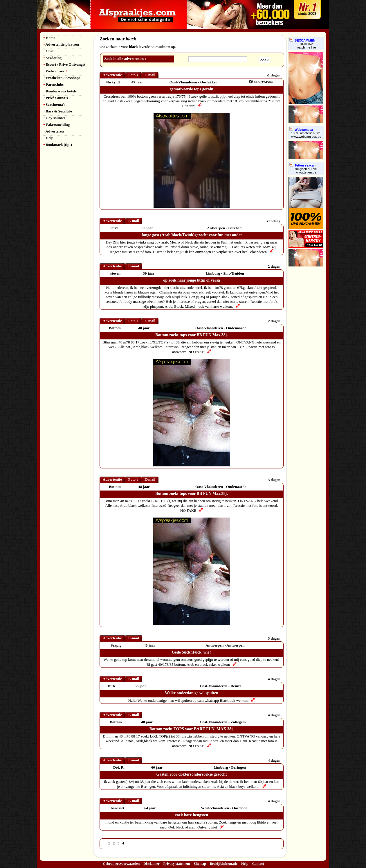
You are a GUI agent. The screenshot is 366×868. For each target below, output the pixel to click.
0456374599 (263, 82)
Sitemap (200, 864)
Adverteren (53, 131)
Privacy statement (177, 864)
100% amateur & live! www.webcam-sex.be (306, 135)
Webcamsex (55, 71)
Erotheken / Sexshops (61, 78)
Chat (48, 51)
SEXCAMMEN (302, 40)
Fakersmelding (56, 125)
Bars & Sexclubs (57, 111)
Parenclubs (53, 84)
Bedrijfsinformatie (224, 864)
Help (48, 138)
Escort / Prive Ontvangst (64, 64)
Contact (258, 864)
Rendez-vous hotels (60, 91)
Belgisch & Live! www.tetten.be (306, 171)
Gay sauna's (54, 118)
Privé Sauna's (55, 98)
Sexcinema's (54, 104)
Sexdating (52, 58)
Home (49, 38)
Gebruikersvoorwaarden (121, 864)
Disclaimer (151, 864)
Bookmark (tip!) (57, 145)
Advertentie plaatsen (61, 44)
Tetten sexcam (303, 165)
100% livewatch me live (306, 46)
